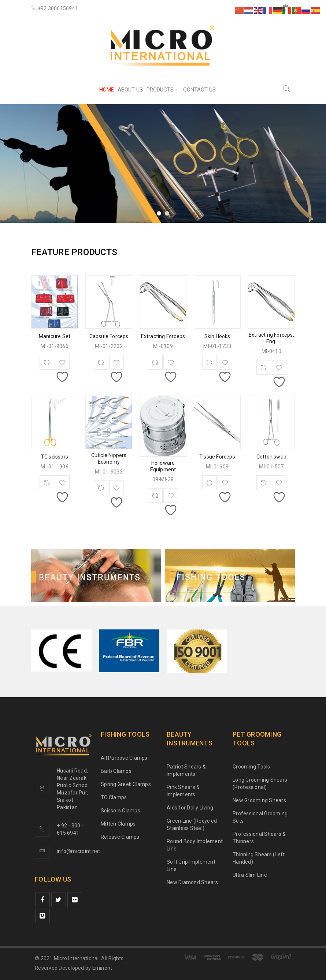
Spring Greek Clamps (126, 784)
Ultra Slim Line (250, 875)
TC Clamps (114, 797)
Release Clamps (120, 837)
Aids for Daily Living (190, 808)
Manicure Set (55, 336)
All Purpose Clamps (124, 758)
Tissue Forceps (217, 457)
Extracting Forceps (163, 336)
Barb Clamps (116, 771)
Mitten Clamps (118, 824)
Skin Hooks (217, 336)
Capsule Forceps (109, 336)
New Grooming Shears (259, 800)
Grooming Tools (251, 767)
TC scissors (55, 457)
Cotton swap (271, 457)
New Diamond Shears (192, 882)
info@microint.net (78, 851)
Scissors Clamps (121, 811)
